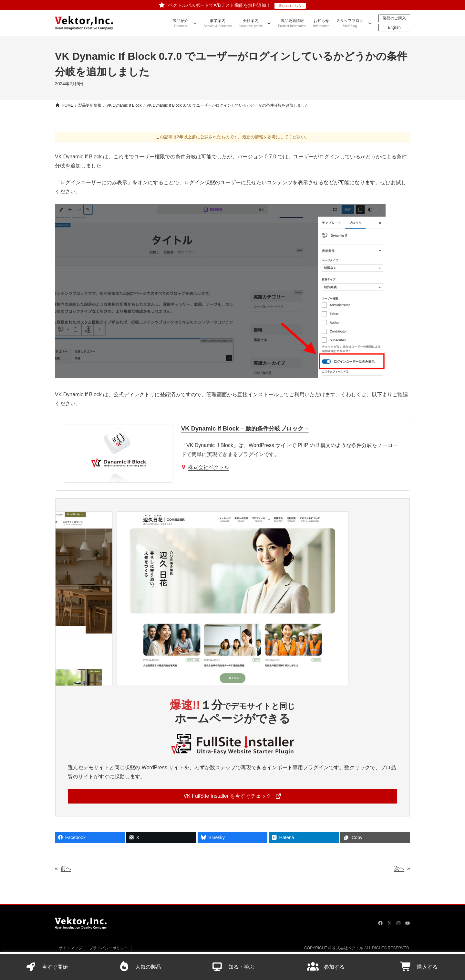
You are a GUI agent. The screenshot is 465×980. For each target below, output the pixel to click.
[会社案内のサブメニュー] (269, 23)
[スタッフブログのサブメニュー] (370, 23)
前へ (66, 868)
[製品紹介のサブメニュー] (195, 23)
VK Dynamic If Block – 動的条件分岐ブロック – (245, 428)
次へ (399, 868)
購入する (419, 967)
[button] (232, 796)
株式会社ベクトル (209, 467)
